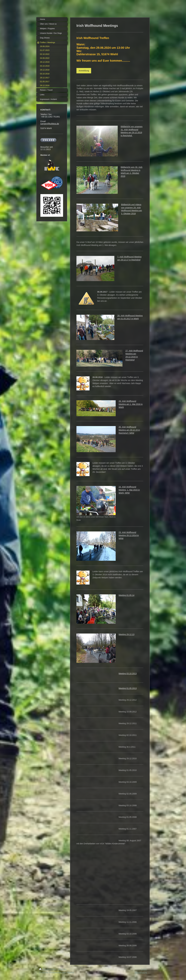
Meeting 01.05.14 (126, 595)
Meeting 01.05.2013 (128, 688)
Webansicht (141, 973)
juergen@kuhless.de (50, 124)
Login (144, 969)
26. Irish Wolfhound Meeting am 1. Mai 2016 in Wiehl (131, 404)
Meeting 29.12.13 (126, 634)
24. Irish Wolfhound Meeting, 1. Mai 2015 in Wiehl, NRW (129, 490)
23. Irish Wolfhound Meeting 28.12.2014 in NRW (129, 535)
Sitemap (62, 969)
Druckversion (48, 969)
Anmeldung (84, 71)
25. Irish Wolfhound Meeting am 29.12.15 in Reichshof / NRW (129, 430)
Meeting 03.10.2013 (128, 674)
